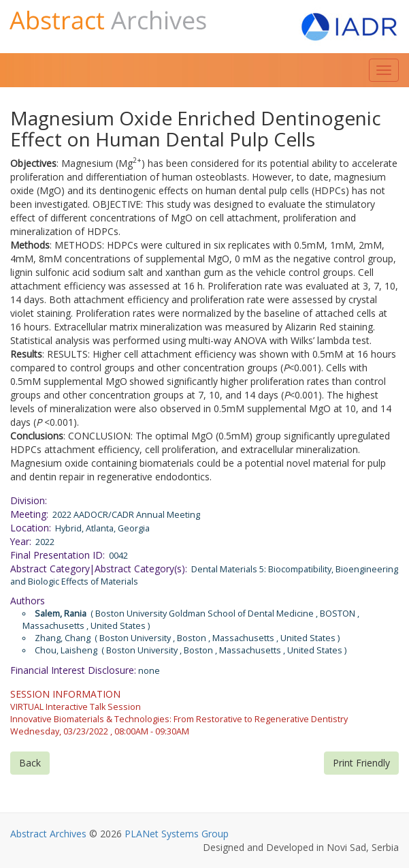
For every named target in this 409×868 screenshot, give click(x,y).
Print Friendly (361, 763)
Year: (21, 541)
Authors (28, 601)
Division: (29, 500)
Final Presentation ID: (58, 555)
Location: (31, 528)
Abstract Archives (48, 834)
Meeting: (29, 514)
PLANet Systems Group (177, 834)
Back (30, 763)
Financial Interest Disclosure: (73, 670)
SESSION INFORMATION (65, 694)
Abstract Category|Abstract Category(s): (99, 569)
